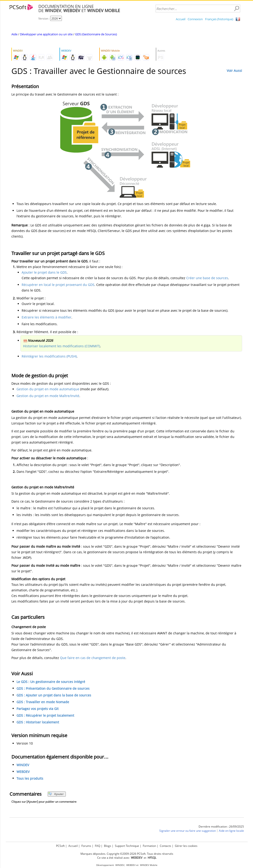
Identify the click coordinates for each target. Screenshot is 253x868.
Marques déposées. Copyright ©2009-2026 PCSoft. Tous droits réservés (127, 854)
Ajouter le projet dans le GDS (44, 272)
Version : (44, 18)
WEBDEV (23, 772)
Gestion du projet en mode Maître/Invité (48, 396)
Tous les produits (30, 778)
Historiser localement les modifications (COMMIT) (62, 346)
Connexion (195, 19)
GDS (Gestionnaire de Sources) (96, 34)
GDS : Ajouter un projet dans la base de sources (54, 695)
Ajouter (56, 794)
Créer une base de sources (207, 278)
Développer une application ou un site (46, 34)
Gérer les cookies (186, 846)
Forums (86, 846)
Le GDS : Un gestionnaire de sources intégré (51, 682)
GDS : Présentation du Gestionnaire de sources (53, 688)
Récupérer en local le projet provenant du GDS (58, 285)
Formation (149, 846)
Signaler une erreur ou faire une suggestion (188, 831)
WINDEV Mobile (149, 865)
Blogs (108, 846)
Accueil (181, 19)
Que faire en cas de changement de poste (93, 658)
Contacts (165, 846)
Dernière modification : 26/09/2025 (221, 827)
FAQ (98, 846)
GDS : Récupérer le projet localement (45, 715)
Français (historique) (219, 19)
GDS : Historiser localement (38, 722)
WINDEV (23, 765)
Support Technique (127, 846)
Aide (14, 34)
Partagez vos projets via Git (38, 709)
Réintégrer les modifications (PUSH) (49, 356)
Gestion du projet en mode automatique (48, 389)
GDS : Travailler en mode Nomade (43, 702)
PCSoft (60, 846)
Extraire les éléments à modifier (47, 317)
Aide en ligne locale (231, 831)
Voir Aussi (234, 71)
